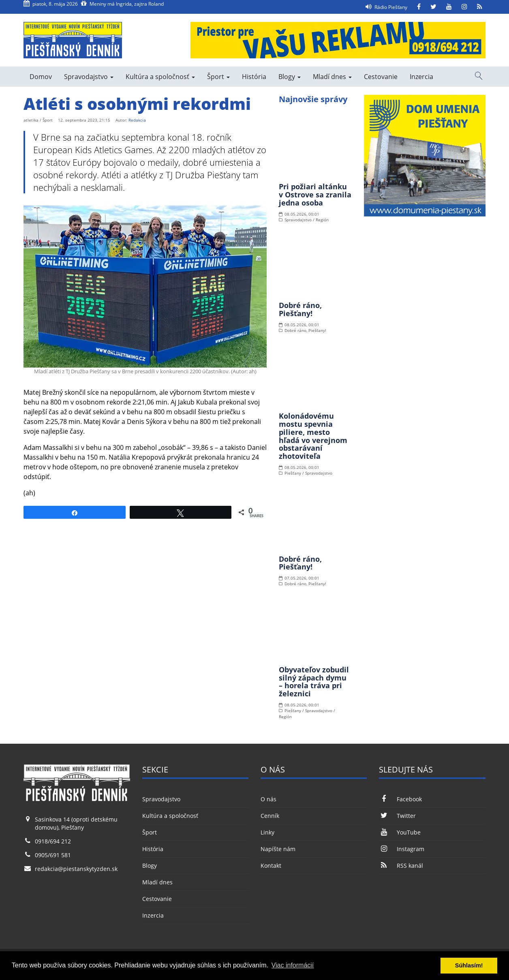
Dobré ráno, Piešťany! (300, 309)
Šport (218, 77)
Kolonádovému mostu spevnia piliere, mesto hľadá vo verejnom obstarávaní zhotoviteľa (313, 436)
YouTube (400, 832)
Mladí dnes (332, 77)
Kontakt (271, 866)
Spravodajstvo (89, 77)
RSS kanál (401, 866)
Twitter (397, 816)
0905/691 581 (53, 855)
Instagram (401, 849)
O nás (268, 799)
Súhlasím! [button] (469, 965)
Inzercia (421, 77)
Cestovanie (381, 77)
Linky (267, 832)
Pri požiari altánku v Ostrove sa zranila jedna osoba (315, 195)
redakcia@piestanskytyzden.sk (76, 869)
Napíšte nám (278, 849)
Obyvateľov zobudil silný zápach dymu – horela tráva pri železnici (314, 682)
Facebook (400, 799)
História (254, 77)
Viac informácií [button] (293, 965)
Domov (41, 77)
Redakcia (137, 120)
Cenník (270, 816)
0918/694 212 (53, 841)
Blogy (290, 77)
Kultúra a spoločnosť (160, 77)
